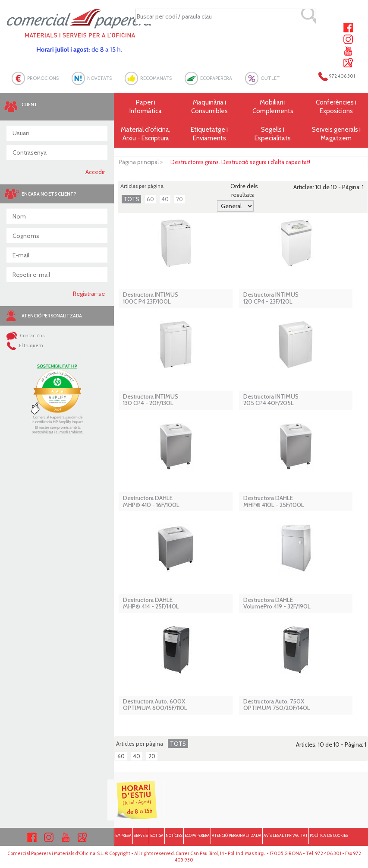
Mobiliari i (273, 107)
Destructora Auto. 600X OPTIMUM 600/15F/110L (155, 705)
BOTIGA (157, 835)
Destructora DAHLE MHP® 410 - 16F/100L (151, 502)
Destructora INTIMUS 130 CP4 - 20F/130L (151, 400)
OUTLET (270, 78)
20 (179, 199)
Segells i (273, 134)
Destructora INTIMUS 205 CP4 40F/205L (271, 400)
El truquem (25, 345)
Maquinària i (209, 107)
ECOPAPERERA (216, 78)
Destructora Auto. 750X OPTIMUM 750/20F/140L (277, 705)
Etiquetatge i (209, 134)
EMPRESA (123, 835)
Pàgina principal (139, 162)
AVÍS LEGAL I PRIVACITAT (286, 835)
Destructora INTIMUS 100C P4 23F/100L (151, 298)
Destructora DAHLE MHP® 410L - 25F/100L (274, 502)
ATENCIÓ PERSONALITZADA (237, 835)
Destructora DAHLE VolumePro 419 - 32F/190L (277, 603)
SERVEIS (141, 835)
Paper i (146, 107)
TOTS (131, 199)
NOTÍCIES (174, 835)
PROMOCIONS (43, 78)
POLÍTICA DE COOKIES (329, 835)
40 (165, 199)
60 (150, 199)
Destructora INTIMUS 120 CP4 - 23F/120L (271, 298)
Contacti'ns (25, 336)
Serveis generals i (336, 134)
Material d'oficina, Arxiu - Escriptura (146, 134)
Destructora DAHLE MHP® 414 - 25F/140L (151, 603)
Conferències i (336, 107)
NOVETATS (99, 78)
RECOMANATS (156, 78)
